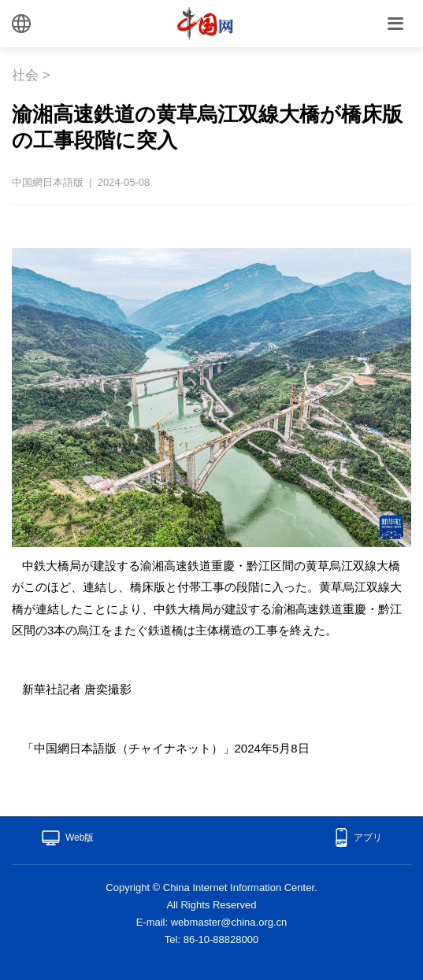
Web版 (80, 838)
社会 (25, 75)
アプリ (368, 838)
